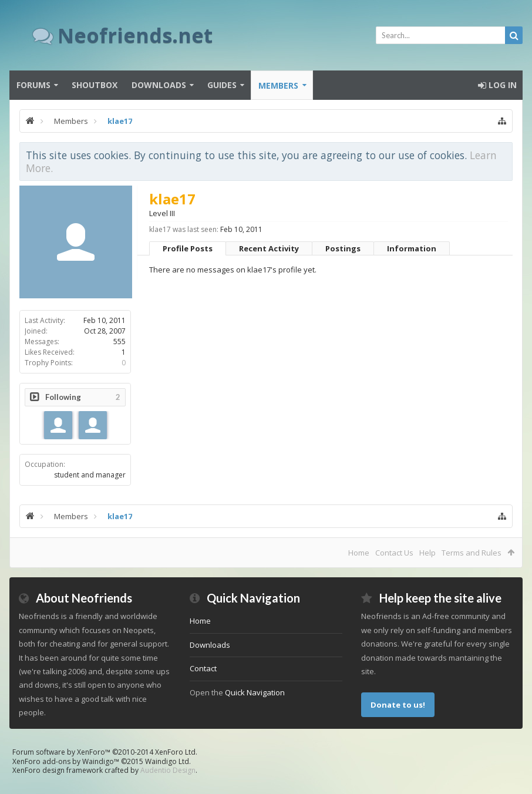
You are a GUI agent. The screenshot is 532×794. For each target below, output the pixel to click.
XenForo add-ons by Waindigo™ (66, 761)
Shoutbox (95, 85)
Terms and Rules (472, 553)
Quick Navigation (255, 692)
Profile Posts (188, 248)
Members (278, 85)
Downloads (159, 85)
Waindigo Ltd (167, 761)
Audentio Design (168, 770)
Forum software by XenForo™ (105, 752)
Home (359, 553)
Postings (343, 248)
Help (427, 553)
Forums (33, 85)
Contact (203, 668)
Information (412, 248)
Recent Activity (269, 248)
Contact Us (394, 553)
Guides (222, 85)
